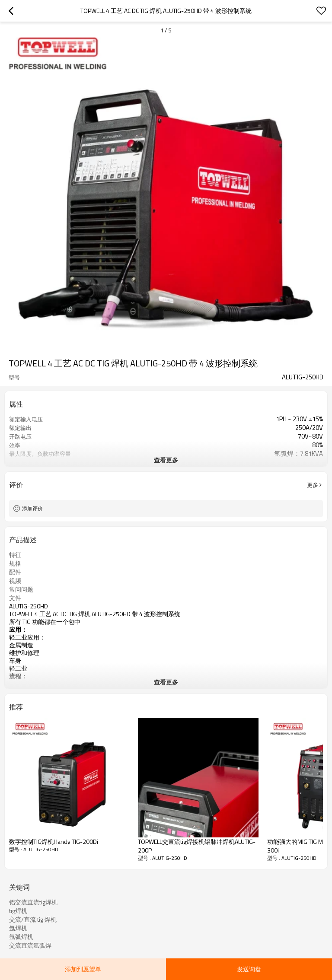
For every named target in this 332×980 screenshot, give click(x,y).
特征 (15, 555)
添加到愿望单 (83, 969)
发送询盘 (249, 969)
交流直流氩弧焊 (30, 945)
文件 (15, 598)
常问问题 (21, 589)
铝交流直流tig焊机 (33, 902)
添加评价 (32, 508)
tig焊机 (18, 911)
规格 (15, 563)
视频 (15, 581)
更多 (313, 485)
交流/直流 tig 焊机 (33, 920)
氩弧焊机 (21, 937)
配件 (15, 572)
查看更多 (166, 460)
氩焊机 (18, 928)
